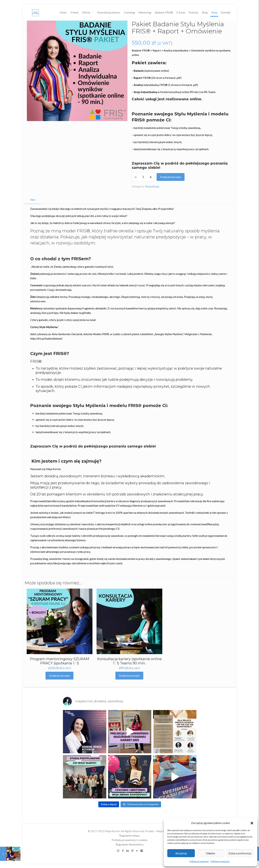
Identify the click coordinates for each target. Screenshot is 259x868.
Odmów (210, 853)
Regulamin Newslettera (130, 844)
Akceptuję (181, 853)
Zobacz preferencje (240, 853)
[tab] (33, 200)
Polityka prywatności (199, 861)
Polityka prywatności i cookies (130, 840)
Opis (33, 200)
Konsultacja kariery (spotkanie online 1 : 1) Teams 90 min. (129, 661)
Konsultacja (152, 186)
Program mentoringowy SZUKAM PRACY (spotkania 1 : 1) (59, 661)
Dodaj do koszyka (171, 177)
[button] (252, 823)
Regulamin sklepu (129, 836)
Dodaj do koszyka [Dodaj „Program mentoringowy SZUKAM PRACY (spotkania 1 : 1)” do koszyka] (59, 676)
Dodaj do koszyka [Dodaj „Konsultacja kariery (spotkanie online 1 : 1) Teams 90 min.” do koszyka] (129, 676)
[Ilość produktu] (143, 177)
